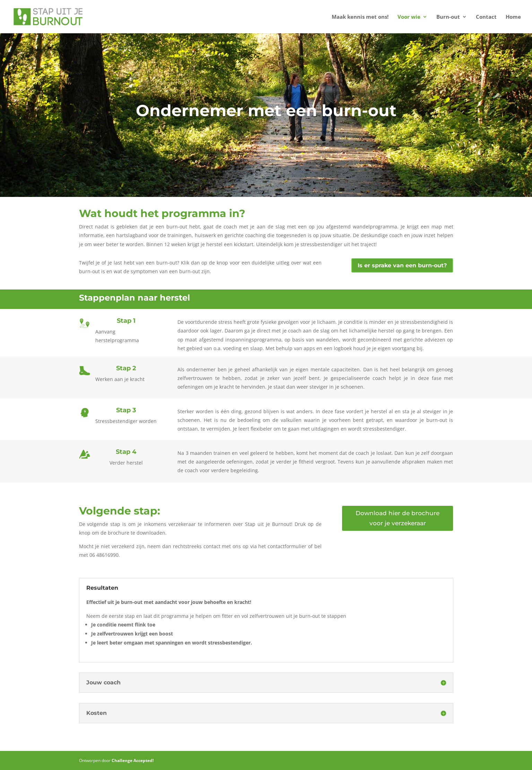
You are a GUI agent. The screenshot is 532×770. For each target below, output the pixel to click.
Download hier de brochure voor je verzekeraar (398, 518)
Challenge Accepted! (133, 760)
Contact (486, 17)
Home (513, 17)
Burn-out (448, 17)
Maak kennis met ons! (360, 17)
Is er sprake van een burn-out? (402, 265)
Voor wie (409, 17)
